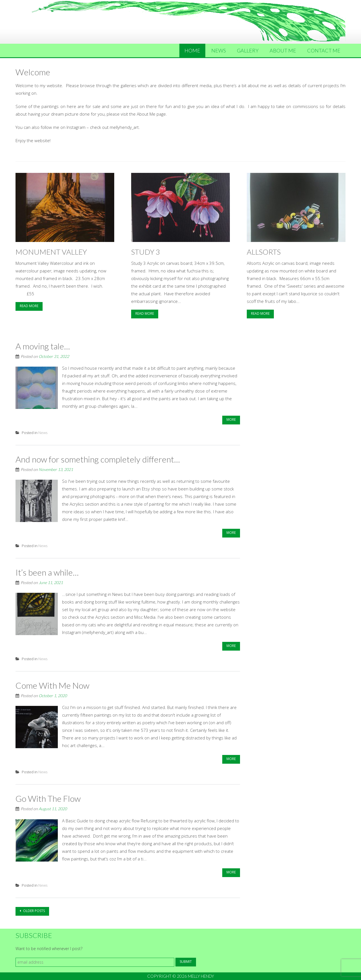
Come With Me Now (52, 685)
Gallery (248, 50)
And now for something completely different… (98, 459)
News (219, 50)
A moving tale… (43, 346)
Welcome (33, 72)
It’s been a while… (47, 572)
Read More (29, 306)
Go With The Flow (48, 798)
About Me (283, 50)
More (231, 419)
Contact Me (324, 50)
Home (192, 50)
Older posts (34, 911)
